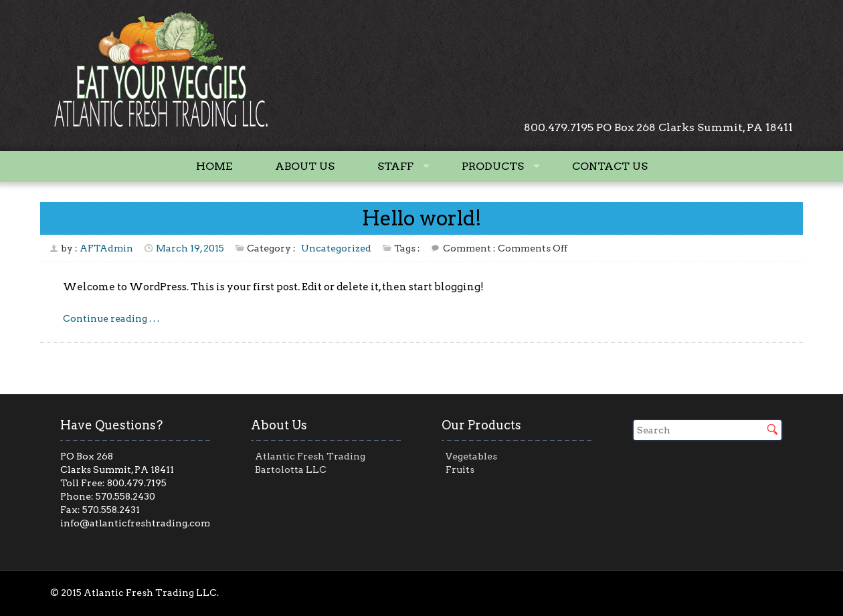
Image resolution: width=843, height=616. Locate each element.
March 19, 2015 (190, 248)
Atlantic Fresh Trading (310, 456)
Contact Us (610, 166)
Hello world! (422, 218)
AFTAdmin (106, 248)
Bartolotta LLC (291, 470)
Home (214, 166)
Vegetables (471, 456)
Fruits (460, 470)
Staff (395, 166)
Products (493, 166)
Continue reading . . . (111, 318)
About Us (305, 166)
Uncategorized (336, 248)
